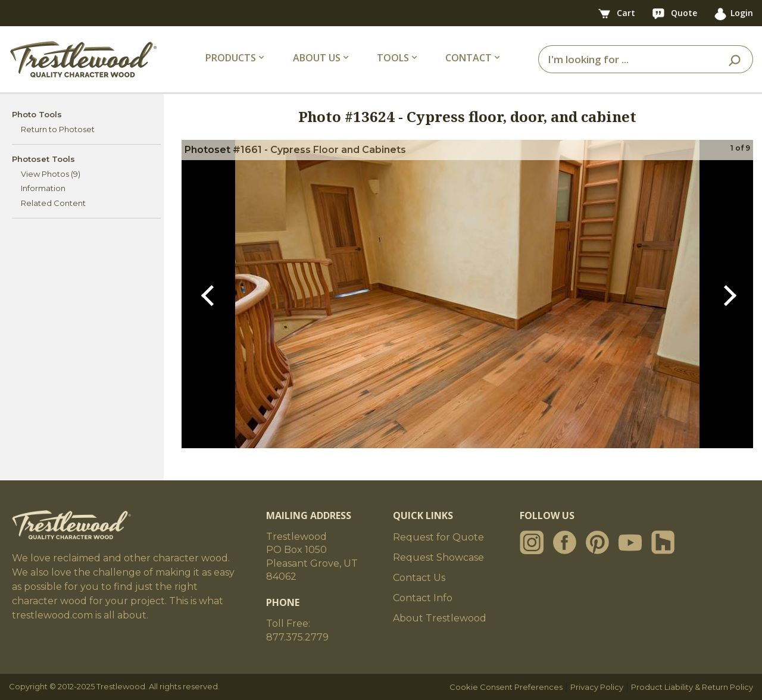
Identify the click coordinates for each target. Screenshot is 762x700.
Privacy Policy (597, 687)
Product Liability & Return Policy (692, 687)
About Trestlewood (440, 618)
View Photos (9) (51, 174)
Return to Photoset (58, 129)
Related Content (53, 203)
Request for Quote (438, 537)
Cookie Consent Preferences (506, 687)
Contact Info (423, 598)
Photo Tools (37, 114)
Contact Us (419, 578)
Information (43, 188)
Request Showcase (438, 557)
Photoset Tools (43, 159)
